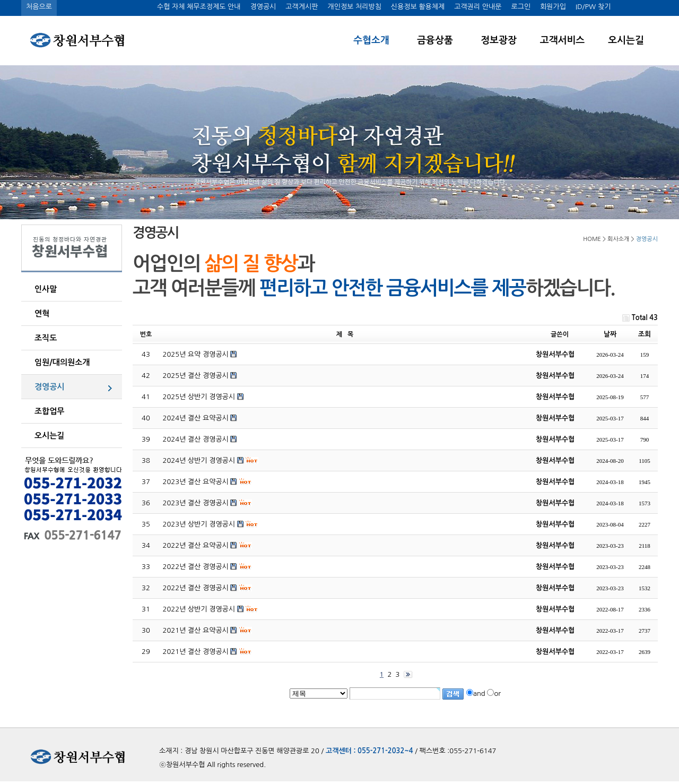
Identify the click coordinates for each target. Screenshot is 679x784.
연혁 (42, 313)
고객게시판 (302, 7)
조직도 (46, 338)
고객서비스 (563, 40)
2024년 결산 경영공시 (196, 439)
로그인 (521, 7)
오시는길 (626, 40)
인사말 (46, 289)
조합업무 (49, 411)
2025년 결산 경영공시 (196, 376)
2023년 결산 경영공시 (196, 503)
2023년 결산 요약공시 (196, 482)
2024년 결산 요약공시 (196, 418)
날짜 (610, 334)
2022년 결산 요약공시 (196, 545)
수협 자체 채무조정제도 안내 (199, 7)
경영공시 (263, 7)
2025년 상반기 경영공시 (199, 397)
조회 (645, 334)
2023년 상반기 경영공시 (199, 524)
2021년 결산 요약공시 (196, 630)
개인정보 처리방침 (354, 7)
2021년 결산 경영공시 (196, 652)
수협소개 (371, 40)
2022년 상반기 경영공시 (199, 609)
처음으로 (39, 7)
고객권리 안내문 (478, 7)
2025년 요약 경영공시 (196, 354)
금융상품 (435, 40)
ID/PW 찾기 (593, 7)
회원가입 (553, 7)
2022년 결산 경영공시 (196, 567)
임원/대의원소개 (62, 362)
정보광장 (499, 40)
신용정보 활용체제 (418, 7)
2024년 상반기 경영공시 (199, 460)
